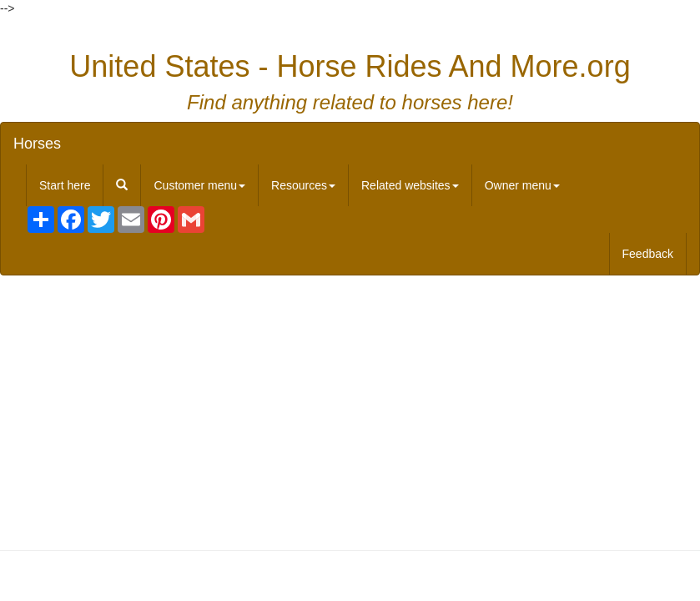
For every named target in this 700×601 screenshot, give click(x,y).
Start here (65, 185)
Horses (37, 144)
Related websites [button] (410, 185)
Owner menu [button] (522, 185)
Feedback (648, 254)
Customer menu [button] (199, 185)
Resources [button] (303, 185)
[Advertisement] (350, 409)
